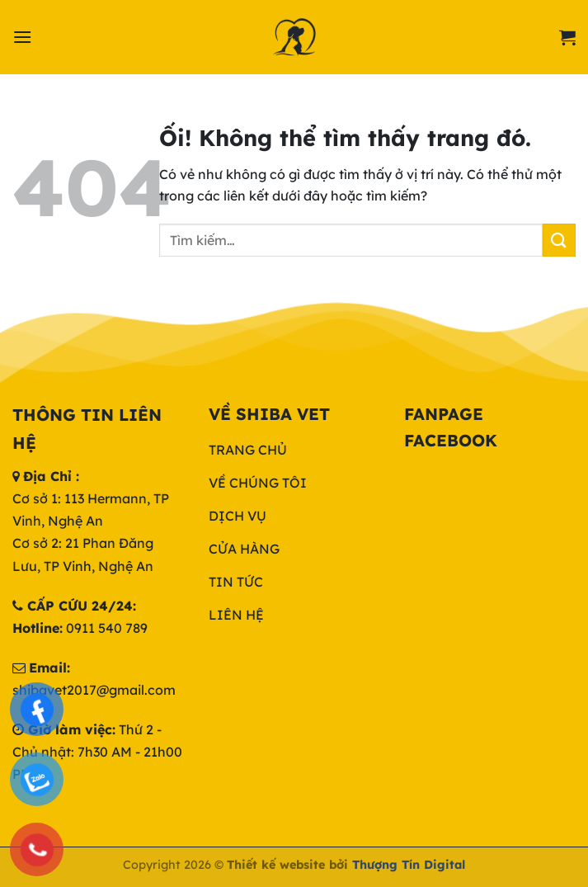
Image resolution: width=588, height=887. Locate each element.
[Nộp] (559, 240)
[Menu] (22, 37)
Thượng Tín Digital (409, 865)
